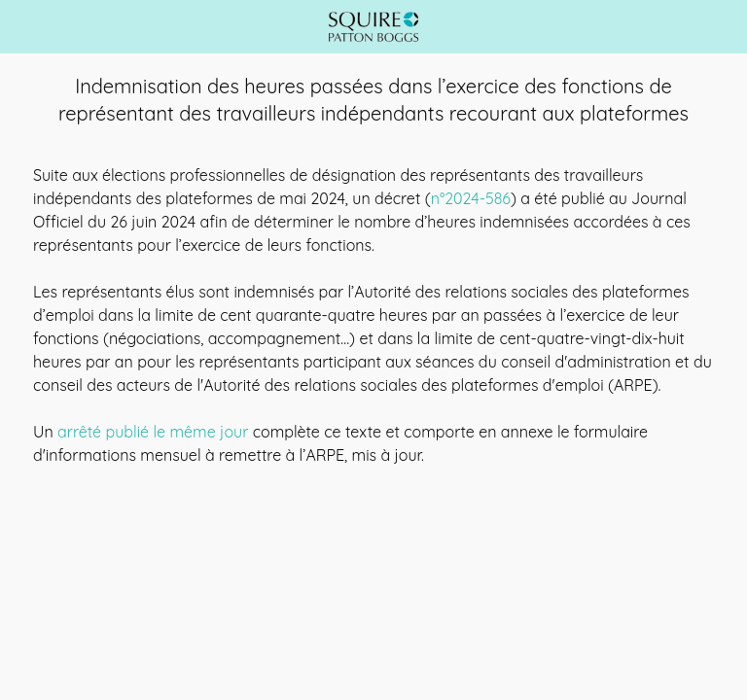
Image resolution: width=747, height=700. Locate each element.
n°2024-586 (471, 198)
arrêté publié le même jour (153, 432)
